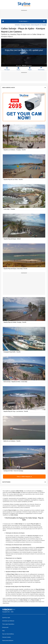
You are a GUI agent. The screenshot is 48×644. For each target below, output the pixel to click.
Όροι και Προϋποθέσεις (8, 634)
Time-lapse (7, 69)
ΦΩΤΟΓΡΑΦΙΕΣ (24, 482)
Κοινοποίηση (41, 69)
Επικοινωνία (5, 627)
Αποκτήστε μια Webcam (8, 621)
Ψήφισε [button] (30, 69)
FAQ (3, 631)
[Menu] (44, 21)
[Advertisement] (24, 15)
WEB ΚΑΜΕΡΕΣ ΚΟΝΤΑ (24, 88)
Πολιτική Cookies (6, 637)
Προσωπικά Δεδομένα (8, 640)
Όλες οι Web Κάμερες (24, 477)
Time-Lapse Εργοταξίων (8, 624)
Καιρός (18, 69)
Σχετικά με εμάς (6, 618)
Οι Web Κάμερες (24, 21)
